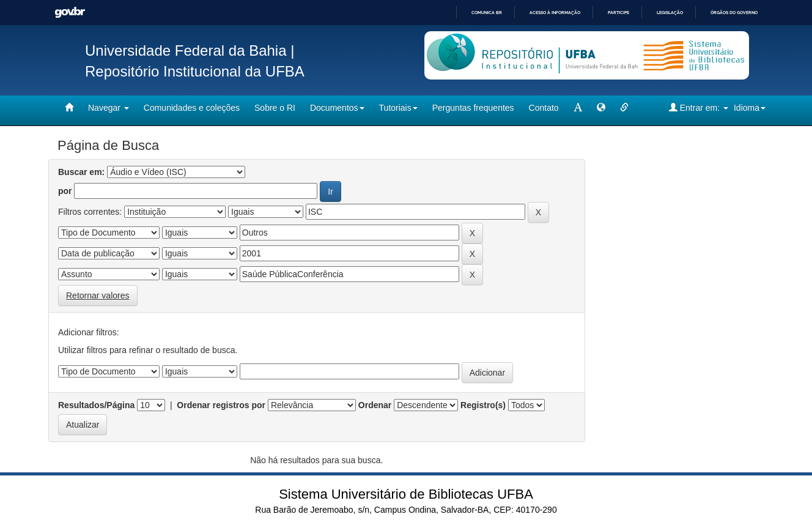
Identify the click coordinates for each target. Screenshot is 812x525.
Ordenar (375, 405)
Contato (544, 108)
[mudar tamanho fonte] (578, 108)
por (65, 191)
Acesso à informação (555, 13)
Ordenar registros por (221, 405)
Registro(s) (483, 405)
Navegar (109, 108)
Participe (618, 13)
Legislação (670, 13)
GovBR (70, 13)
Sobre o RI (275, 108)
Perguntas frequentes (473, 108)
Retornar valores (98, 296)
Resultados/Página (96, 405)
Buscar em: (81, 172)
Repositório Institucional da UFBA (195, 71)
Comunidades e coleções (192, 108)
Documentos (337, 108)
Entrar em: (699, 107)
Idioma (750, 108)
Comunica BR (487, 13)
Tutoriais (398, 108)
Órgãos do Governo (734, 13)
